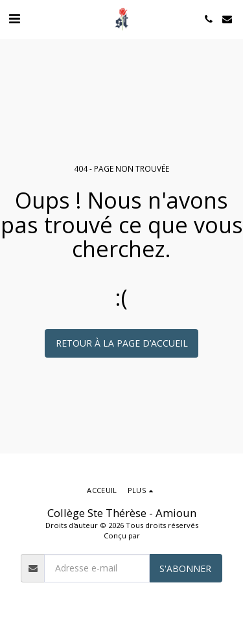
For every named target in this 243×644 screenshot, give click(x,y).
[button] (14, 18)
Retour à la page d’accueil (122, 343)
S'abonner (185, 569)
